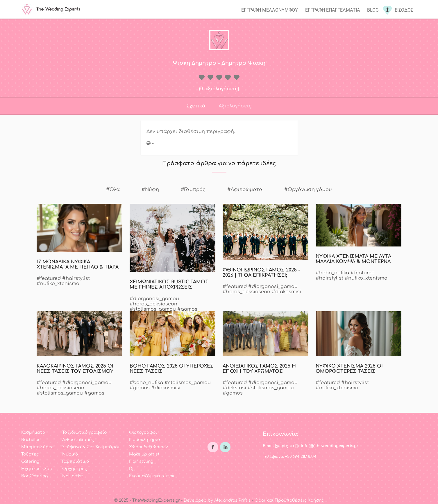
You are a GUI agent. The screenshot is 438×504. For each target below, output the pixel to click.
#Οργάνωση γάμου (308, 190)
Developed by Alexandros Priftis (217, 500)
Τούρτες (30, 454)
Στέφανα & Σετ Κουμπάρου (91, 447)
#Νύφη (150, 190)
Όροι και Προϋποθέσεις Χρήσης (289, 500)
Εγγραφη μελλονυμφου (270, 10)
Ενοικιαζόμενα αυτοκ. (152, 476)
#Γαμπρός (193, 190)
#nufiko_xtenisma (58, 284)
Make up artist (144, 454)
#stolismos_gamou (153, 309)
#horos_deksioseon (153, 304)
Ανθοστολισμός (78, 440)
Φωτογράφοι (143, 432)
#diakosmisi (286, 292)
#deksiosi (234, 388)
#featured (49, 278)
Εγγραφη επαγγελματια (332, 10)
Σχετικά (196, 106)
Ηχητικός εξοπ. (37, 469)
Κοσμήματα (33, 432)
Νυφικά (70, 454)
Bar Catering (34, 476)
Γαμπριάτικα (76, 461)
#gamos (187, 309)
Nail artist (73, 476)
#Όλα (113, 190)
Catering (30, 461)
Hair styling (141, 461)
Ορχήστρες (75, 469)
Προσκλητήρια (145, 440)
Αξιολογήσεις (235, 106)
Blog (373, 10)
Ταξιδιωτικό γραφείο (84, 432)
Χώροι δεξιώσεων (148, 447)
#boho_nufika (332, 273)
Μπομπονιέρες (37, 447)
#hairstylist (76, 278)
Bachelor (31, 440)
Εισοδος (404, 10)
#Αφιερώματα (245, 190)
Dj (131, 469)
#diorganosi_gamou (154, 299)
